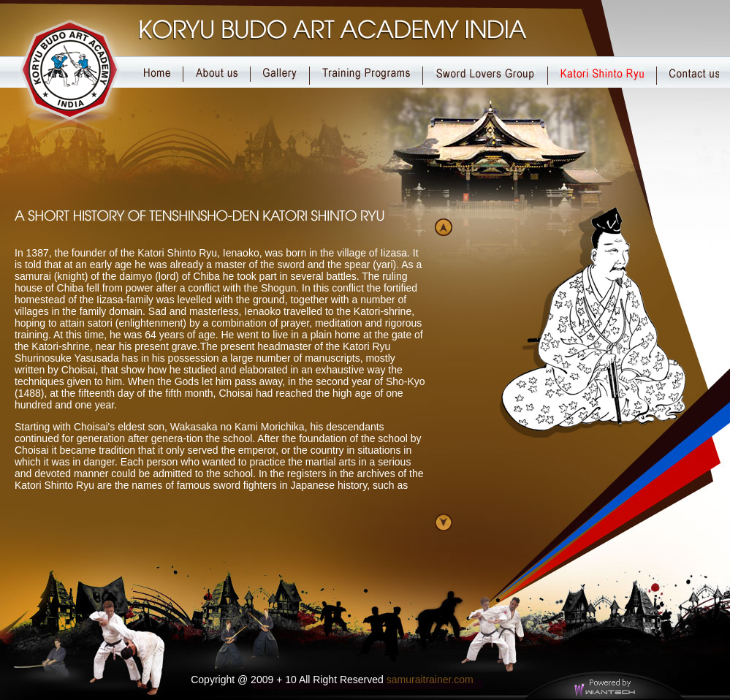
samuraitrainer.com (430, 680)
